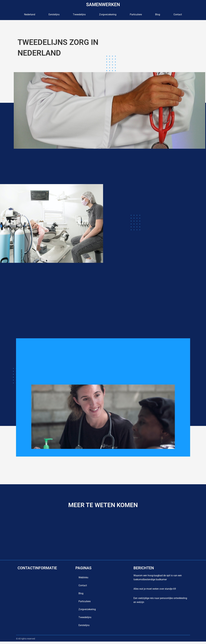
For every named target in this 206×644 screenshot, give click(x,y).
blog (158, 14)
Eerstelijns (54, 14)
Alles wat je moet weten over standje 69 (155, 591)
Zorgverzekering (108, 14)
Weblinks (83, 580)
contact (178, 14)
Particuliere (136, 14)
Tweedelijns (79, 14)
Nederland (30, 14)
